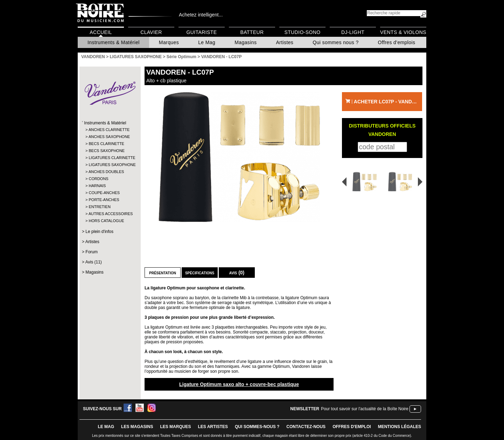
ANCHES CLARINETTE (109, 130)
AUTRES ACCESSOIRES (110, 214)
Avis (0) (237, 273)
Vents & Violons (403, 32)
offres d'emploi (352, 427)
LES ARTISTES (213, 427)
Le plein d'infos (99, 232)
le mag (106, 427)
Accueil (101, 32)
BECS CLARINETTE (106, 144)
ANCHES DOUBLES (106, 172)
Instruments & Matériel (114, 42)
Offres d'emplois (397, 42)
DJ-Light (353, 32)
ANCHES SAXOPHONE (109, 137)
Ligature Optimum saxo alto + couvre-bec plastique (239, 384)
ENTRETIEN (99, 207)
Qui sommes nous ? (335, 42)
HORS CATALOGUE (106, 221)
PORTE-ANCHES (104, 200)
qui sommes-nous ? (257, 427)
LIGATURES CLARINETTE (110, 158)
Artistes (285, 42)
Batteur (252, 32)
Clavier (151, 32)
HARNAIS (97, 186)
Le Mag (207, 42)
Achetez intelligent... (201, 15)
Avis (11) (94, 262)
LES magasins (137, 427)
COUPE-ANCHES (104, 193)
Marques (169, 42)
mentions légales (400, 427)
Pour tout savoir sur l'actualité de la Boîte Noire (365, 409)
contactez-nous (306, 427)
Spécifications (200, 273)
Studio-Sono (302, 32)
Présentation (163, 273)
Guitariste (202, 32)
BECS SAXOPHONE (107, 151)
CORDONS (98, 179)
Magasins (246, 42)
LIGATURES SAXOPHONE (110, 165)
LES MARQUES (175, 427)
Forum (92, 252)
